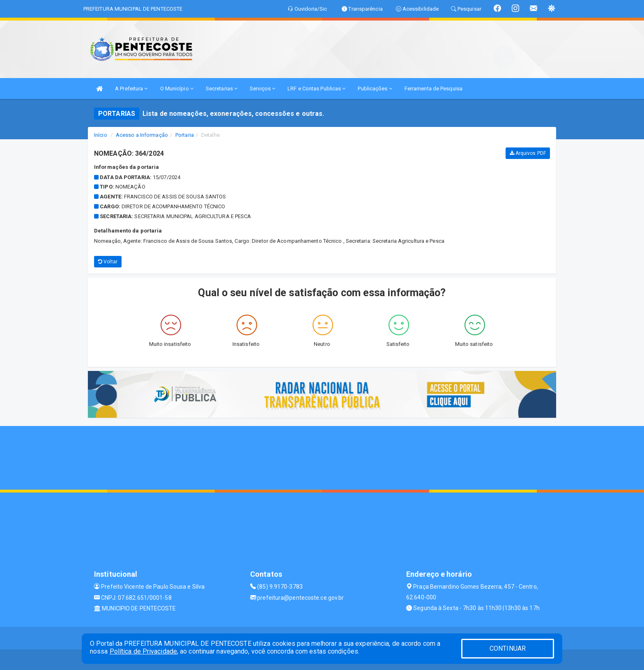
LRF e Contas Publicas (316, 89)
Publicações (375, 89)
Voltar (108, 262)
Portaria (185, 135)
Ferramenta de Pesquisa (434, 89)
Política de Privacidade (143, 651)
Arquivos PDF (528, 153)
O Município (177, 89)
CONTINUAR (508, 648)
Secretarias (222, 89)
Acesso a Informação (142, 135)
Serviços (262, 89)
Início (101, 135)
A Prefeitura (131, 89)
